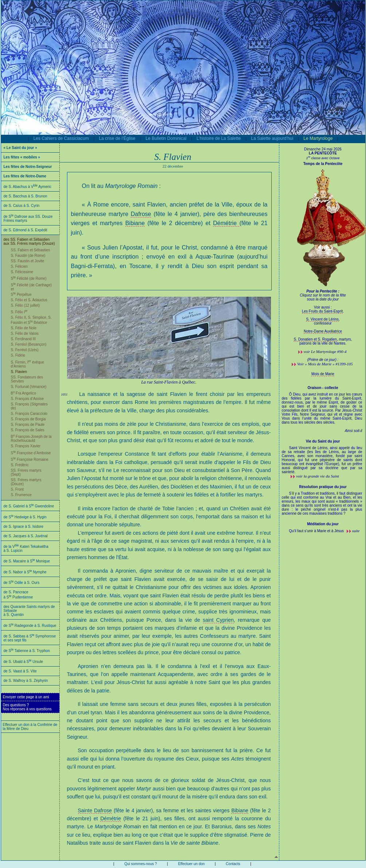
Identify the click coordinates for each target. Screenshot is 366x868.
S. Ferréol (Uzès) (25, 350)
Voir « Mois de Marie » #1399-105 (325, 364)
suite (356, 531)
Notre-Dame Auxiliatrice (323, 331)
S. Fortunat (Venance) (29, 387)
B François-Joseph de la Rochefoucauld (31, 439)
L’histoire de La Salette (219, 138)
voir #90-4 (325, 351)
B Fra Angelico (23, 393)
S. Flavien (19, 372)
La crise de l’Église (117, 138)
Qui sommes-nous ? (140, 864)
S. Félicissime (22, 272)
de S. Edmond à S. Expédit (25, 230)
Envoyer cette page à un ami (26, 697)
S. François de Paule (28, 425)
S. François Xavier (26, 446)
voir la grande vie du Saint (318, 476)
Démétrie (226, 223)
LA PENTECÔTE (323, 153)
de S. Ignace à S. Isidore (24, 527)
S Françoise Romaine (30, 459)
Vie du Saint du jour (323, 441)
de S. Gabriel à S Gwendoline (29, 506)
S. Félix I (19, 312)
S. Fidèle (18, 355)
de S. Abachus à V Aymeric (28, 187)
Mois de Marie (323, 374)
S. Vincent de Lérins (322, 319)
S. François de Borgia (28, 419)
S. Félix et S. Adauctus (29, 300)
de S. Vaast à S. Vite (20, 671)
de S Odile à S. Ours (22, 583)
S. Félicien (19, 266)
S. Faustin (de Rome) (28, 256)
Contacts (233, 864)
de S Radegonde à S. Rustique (30, 626)
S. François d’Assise (27, 399)
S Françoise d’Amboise (31, 453)
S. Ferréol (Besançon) (29, 344)
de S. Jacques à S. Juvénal (26, 536)
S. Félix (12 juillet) (25, 305)
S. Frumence (21, 495)
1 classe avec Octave (323, 158)
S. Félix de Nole (24, 328)
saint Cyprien (218, 620)
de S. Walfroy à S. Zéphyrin (26, 681)
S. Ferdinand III (23, 339)
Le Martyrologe (318, 138)
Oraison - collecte (323, 388)
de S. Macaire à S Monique (27, 561)
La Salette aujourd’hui (272, 138)
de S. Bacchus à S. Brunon (25, 196)
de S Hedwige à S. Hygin (25, 517)
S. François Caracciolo (29, 414)
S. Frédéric (20, 465)
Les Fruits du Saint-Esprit (322, 311)
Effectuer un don (191, 864)
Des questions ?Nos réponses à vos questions (27, 707)
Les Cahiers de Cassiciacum (61, 138)
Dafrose (141, 214)
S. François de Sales (28, 430)
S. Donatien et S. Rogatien (315, 339)
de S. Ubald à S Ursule (23, 662)
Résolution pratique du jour (323, 487)
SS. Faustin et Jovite (28, 261)
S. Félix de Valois (25, 333)
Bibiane (135, 223)
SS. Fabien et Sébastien (31, 250)
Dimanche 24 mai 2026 (323, 149)
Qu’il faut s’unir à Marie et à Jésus (317, 531)
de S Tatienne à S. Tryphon (27, 651)
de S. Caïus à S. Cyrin (22, 206)
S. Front (17, 489)
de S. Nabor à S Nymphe (25, 572)
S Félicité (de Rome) (29, 278)
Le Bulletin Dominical (166, 138)
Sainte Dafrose (95, 810)
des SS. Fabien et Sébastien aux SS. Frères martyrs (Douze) (29, 241)
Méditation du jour (323, 524)
